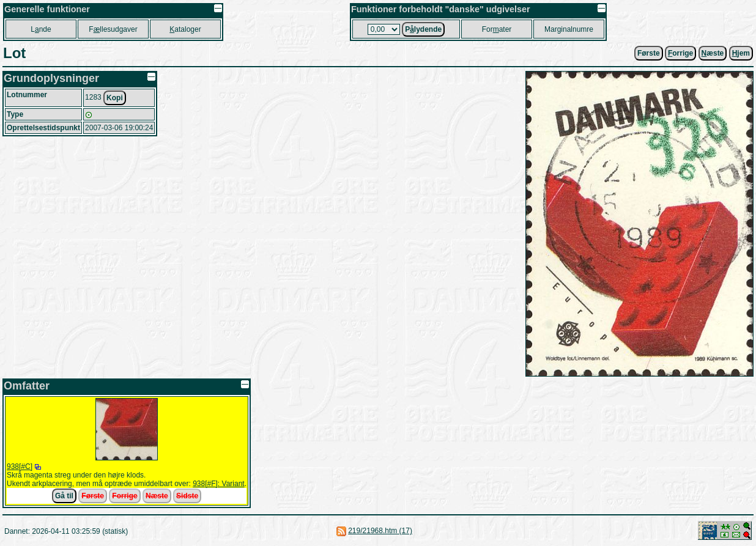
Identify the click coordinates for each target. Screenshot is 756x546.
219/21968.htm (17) (380, 531)
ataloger (185, 29)
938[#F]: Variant (219, 484)
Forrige (124, 496)
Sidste (187, 496)
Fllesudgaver (113, 29)
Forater (497, 29)
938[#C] (20, 467)
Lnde (41, 29)
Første (649, 53)
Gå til (64, 496)
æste (713, 53)
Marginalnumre (569, 29)
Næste (157, 496)
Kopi (115, 98)
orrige (680, 53)
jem (741, 53)
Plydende (423, 29)
